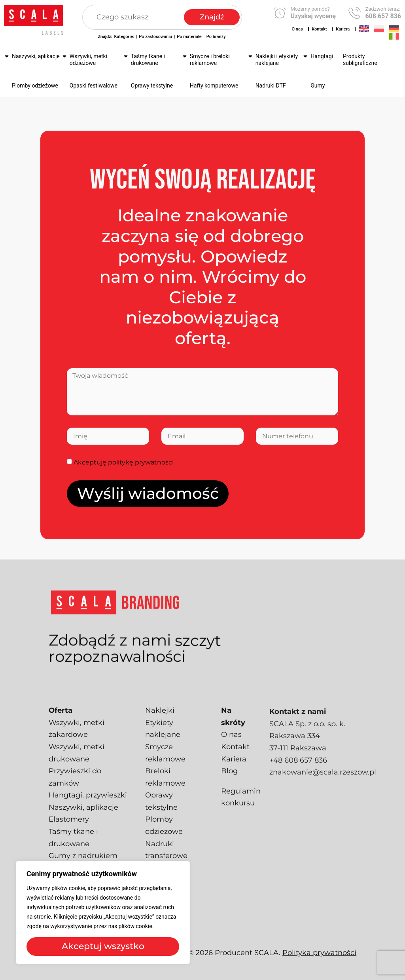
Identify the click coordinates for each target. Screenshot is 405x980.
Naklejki (160, 724)
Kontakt (319, 29)
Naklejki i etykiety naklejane (277, 60)
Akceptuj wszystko (103, 946)
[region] (103, 912)
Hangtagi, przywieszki (88, 809)
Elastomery (69, 833)
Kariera (343, 29)
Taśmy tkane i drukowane (148, 60)
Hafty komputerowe (214, 86)
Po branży (216, 37)
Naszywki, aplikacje (36, 56)
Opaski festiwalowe (94, 86)
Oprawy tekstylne (152, 86)
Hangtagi (322, 56)
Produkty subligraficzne (360, 60)
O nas (297, 29)
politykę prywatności (141, 462)
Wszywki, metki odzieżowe (88, 60)
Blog (229, 784)
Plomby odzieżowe (35, 86)
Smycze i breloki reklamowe (210, 60)
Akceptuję (124, 462)
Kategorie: (124, 37)
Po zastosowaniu (155, 37)
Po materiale (189, 37)
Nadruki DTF (271, 86)
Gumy (318, 86)
